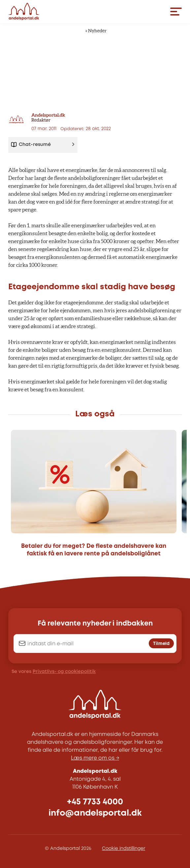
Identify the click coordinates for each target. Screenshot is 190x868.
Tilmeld (161, 644)
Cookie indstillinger (124, 849)
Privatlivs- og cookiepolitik (64, 672)
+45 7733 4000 (95, 802)
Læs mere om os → (95, 758)
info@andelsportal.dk (95, 813)
